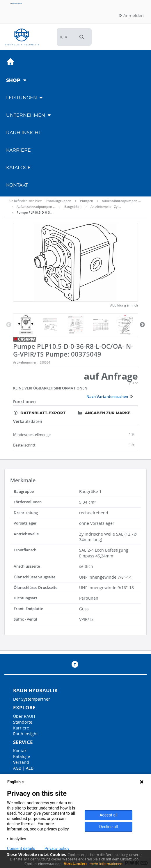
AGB (17, 768)
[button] (82, 37)
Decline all (109, 827)
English (16, 782)
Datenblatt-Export (39, 413)
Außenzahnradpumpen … (121, 201)
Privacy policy (57, 848)
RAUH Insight (24, 133)
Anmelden (131, 15)
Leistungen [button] (25, 98)
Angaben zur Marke (104, 413)
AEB (30, 768)
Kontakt (17, 185)
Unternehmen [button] (29, 115)
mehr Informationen (106, 864)
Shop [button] (17, 80)
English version (16, 4)
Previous (9, 325)
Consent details (21, 848)
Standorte (23, 722)
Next (142, 325)
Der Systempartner (32, 699)
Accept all (109, 815)
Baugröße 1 (73, 207)
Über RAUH (24, 716)
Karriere (18, 150)
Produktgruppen (58, 201)
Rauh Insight (25, 734)
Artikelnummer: (25, 362)
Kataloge (18, 168)
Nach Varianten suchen (110, 396)
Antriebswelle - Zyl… (106, 207)
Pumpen (87, 201)
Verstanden (75, 863)
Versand (21, 762)
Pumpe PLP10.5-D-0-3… (34, 212)
